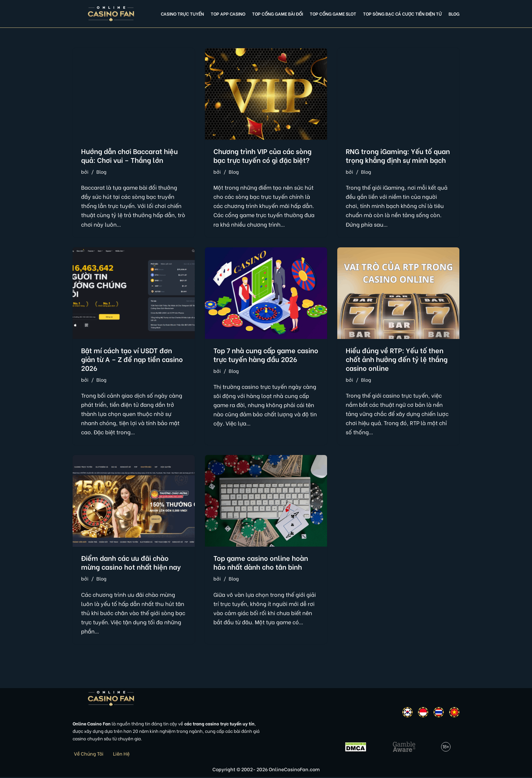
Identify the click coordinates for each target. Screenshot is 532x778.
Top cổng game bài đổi (278, 14)
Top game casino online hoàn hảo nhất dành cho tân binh (261, 563)
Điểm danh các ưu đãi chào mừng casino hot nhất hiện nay (131, 563)
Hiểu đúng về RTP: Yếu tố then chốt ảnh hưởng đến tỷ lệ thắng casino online (397, 359)
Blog (454, 14)
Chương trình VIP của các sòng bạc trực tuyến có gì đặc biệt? (262, 155)
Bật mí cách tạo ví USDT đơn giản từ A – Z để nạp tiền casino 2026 (132, 359)
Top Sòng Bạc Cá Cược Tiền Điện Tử (402, 14)
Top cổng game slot (333, 14)
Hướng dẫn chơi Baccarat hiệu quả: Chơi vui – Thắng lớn (129, 155)
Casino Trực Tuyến (182, 14)
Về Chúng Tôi (89, 754)
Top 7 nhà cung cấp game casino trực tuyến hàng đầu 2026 (266, 354)
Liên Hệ (121, 754)
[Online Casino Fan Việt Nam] (111, 14)
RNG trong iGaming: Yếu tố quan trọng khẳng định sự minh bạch (398, 155)
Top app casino (228, 14)
